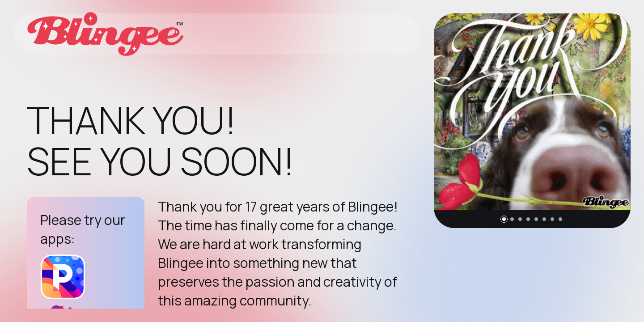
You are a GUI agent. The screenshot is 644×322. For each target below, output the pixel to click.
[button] (504, 219)
